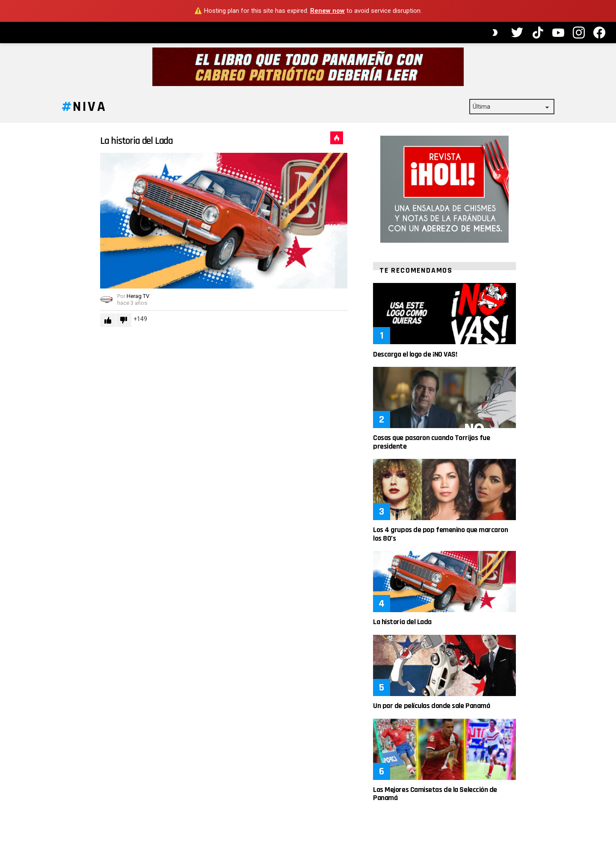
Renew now (327, 11)
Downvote (175, 329)
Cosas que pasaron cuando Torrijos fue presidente (483, 451)
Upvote (159, 329)
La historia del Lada (188, 150)
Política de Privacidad (39, 229)
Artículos (39, 65)
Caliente (388, 147)
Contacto (24, 240)
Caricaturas (46, 95)
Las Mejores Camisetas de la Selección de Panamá (486, 803)
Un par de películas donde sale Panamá (483, 715)
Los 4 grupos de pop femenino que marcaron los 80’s (492, 543)
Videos (30, 80)
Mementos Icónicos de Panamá (43, 122)
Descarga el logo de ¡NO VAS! (466, 363)
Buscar (81, 160)
